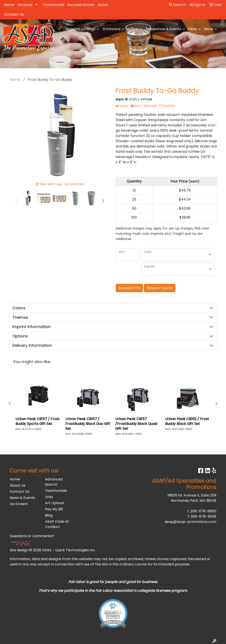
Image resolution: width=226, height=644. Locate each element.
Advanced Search (54, 482)
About (103, 5)
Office (133, 29)
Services (25, 5)
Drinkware (112, 29)
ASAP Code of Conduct (57, 524)
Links (49, 497)
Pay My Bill (54, 509)
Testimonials (54, 5)
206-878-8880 (203, 511)
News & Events (22, 498)
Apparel (73, 29)
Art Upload (54, 503)
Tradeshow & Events (163, 29)
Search (177, 5)
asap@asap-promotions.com (190, 522)
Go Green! (19, 504)
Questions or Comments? (32, 536)
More (209, 29)
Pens (193, 29)
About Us (18, 485)
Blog (49, 515)
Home (9, 5)
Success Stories (81, 5)
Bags (91, 29)
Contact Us (14, 14)
